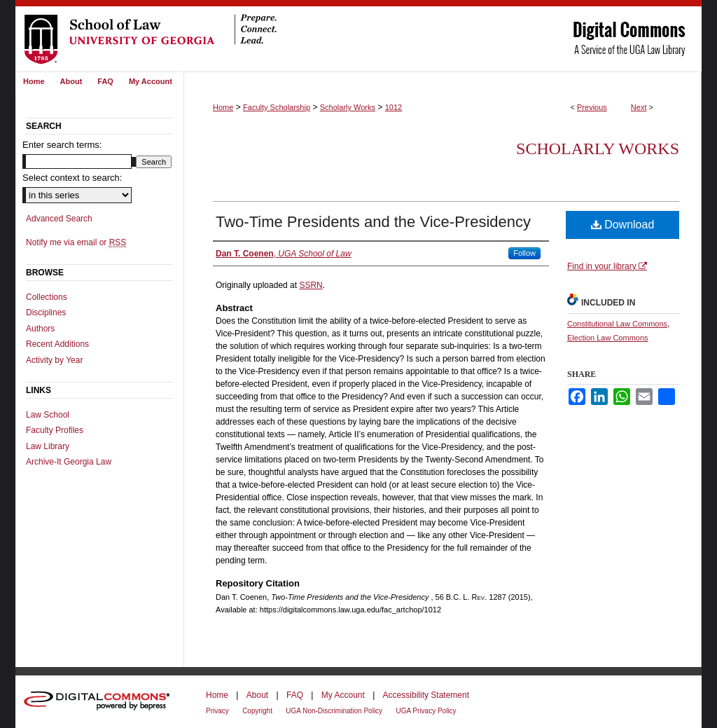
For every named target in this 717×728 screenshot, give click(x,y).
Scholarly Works (348, 107)
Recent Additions (57, 344)
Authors (40, 329)
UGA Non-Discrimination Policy (334, 711)
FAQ (295, 695)
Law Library (48, 446)
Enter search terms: (62, 145)
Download (623, 225)
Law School (48, 415)
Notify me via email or (76, 242)
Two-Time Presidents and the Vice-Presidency (373, 222)
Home (223, 107)
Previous (592, 107)
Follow (524, 253)
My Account (343, 695)
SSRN (311, 285)
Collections (47, 297)
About (257, 695)
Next (639, 107)
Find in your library (607, 266)
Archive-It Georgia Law (69, 462)
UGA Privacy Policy (426, 711)
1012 (394, 107)
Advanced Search (59, 219)
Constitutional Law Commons (617, 324)
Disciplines (46, 313)
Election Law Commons (608, 338)
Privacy (217, 711)
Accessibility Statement (426, 695)
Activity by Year (54, 360)
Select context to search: (72, 178)
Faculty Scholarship (277, 107)
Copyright (257, 711)
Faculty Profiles (55, 430)
